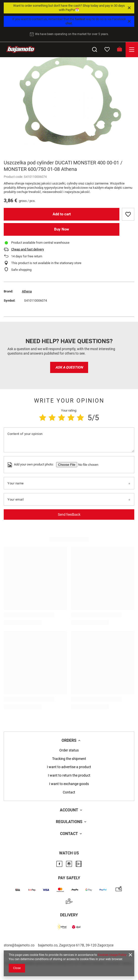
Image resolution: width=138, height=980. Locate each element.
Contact (69, 792)
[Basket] (119, 49)
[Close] (129, 8)
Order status (69, 750)
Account (69, 810)
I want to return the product (69, 775)
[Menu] (132, 50)
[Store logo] (21, 49)
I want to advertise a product (69, 767)
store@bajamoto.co (19, 945)
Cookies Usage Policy (112, 955)
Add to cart (62, 214)
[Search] (95, 49)
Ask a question (69, 367)
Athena (27, 291)
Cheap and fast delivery (28, 249)
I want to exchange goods (69, 784)
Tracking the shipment (69, 759)
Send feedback (69, 514)
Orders (69, 740)
